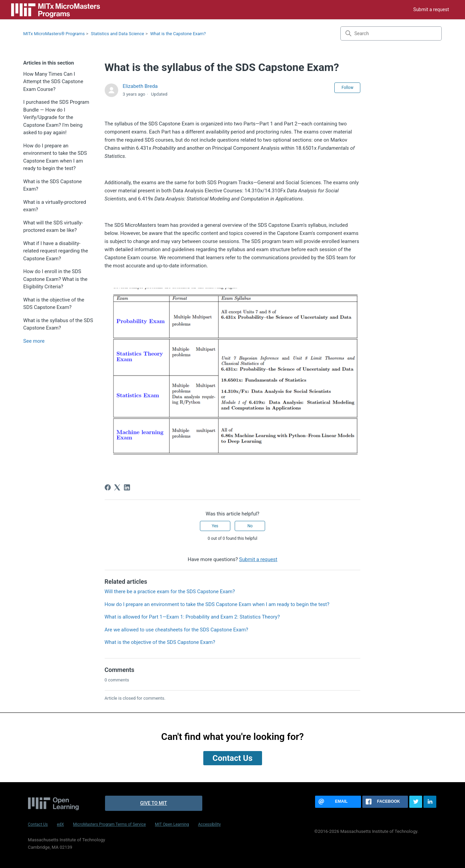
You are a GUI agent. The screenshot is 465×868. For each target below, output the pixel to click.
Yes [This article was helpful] (215, 526)
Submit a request (431, 9)
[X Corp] (117, 487)
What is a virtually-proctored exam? (55, 206)
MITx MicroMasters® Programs (54, 34)
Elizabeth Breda (140, 86)
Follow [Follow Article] (347, 88)
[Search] (391, 33)
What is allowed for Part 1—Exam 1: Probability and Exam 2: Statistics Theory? (192, 617)
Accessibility (210, 824)
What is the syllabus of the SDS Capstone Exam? (58, 324)
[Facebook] (108, 487)
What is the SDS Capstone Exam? (53, 185)
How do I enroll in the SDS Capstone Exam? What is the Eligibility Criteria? (55, 279)
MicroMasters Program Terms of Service (109, 824)
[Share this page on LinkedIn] (430, 802)
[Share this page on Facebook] (385, 802)
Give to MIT (154, 803)
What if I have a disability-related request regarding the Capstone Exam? (56, 251)
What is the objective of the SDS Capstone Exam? (54, 304)
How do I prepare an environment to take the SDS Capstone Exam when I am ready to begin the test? (55, 157)
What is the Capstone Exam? (178, 34)
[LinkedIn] (127, 487)
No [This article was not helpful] (250, 526)
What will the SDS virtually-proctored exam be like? (53, 227)
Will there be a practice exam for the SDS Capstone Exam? (170, 592)
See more (34, 341)
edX (61, 824)
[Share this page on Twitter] (416, 802)
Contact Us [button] (232, 758)
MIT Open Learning (172, 824)
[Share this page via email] (338, 802)
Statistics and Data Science (118, 34)
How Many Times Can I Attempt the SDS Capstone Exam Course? (53, 82)
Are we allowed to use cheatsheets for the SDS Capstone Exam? (176, 630)
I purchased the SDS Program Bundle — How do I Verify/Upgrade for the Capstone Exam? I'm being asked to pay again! (56, 117)
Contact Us (38, 824)
